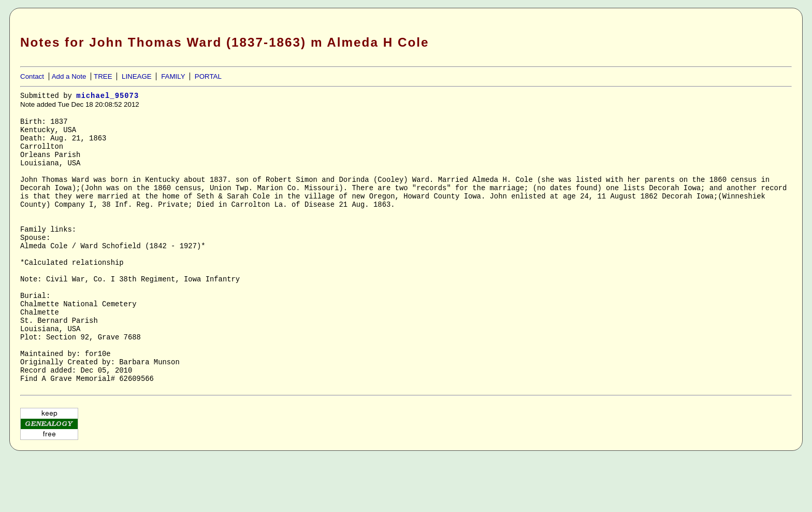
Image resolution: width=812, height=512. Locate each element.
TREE (103, 76)
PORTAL (208, 76)
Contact (32, 76)
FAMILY (173, 76)
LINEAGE (137, 76)
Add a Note (69, 76)
